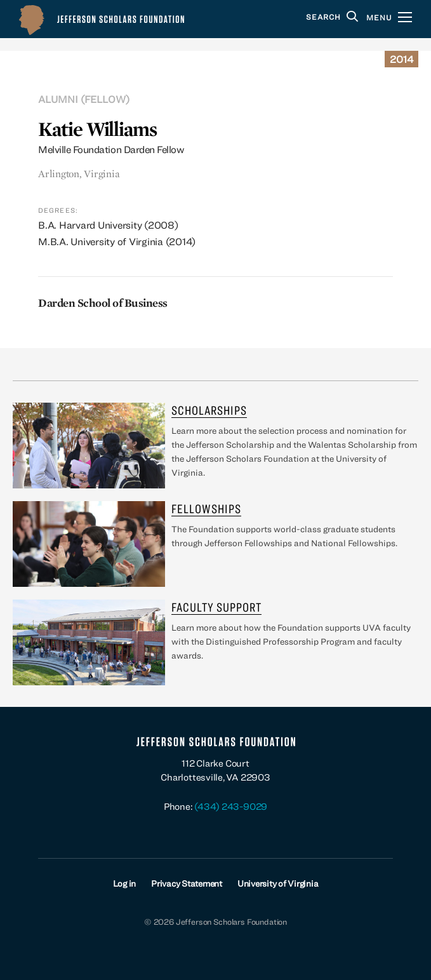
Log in (125, 883)
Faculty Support (216, 607)
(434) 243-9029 (231, 806)
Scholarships (209, 410)
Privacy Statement (187, 883)
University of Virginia (278, 883)
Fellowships (206, 508)
